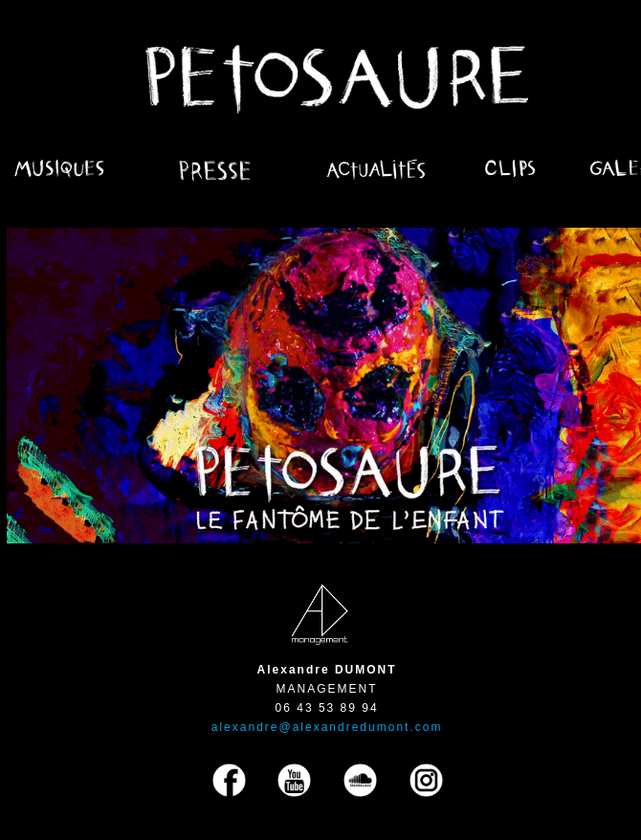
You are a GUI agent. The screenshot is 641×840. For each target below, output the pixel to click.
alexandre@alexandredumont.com (327, 727)
